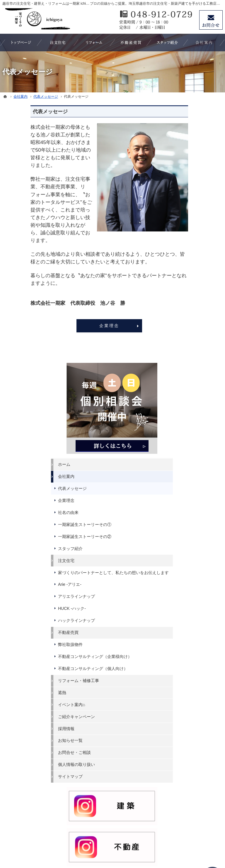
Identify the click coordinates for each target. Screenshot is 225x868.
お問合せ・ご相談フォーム (187, 808)
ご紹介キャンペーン (194, 453)
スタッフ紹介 (188, 264)
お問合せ (211, 20)
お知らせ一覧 (188, 477)
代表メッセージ (190, 194)
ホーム (182, 170)
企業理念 (81, 326)
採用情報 (184, 465)
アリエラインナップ (194, 323)
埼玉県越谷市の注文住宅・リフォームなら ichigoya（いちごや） (105, 842)
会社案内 (184, 182)
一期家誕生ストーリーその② (196, 250)
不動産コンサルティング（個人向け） (196, 402)
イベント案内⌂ (189, 441)
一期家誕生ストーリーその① (196, 233)
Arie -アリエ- (187, 311)
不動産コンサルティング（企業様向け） (196, 385)
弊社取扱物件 (188, 370)
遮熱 (180, 429)
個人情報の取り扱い (194, 501)
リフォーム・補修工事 (196, 417)
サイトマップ (188, 513)
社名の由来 (186, 218)
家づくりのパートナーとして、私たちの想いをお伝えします (196, 293)
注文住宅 (184, 276)
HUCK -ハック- (190, 335)
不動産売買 (186, 359)
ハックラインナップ (194, 347)
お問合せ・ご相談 (192, 489)
